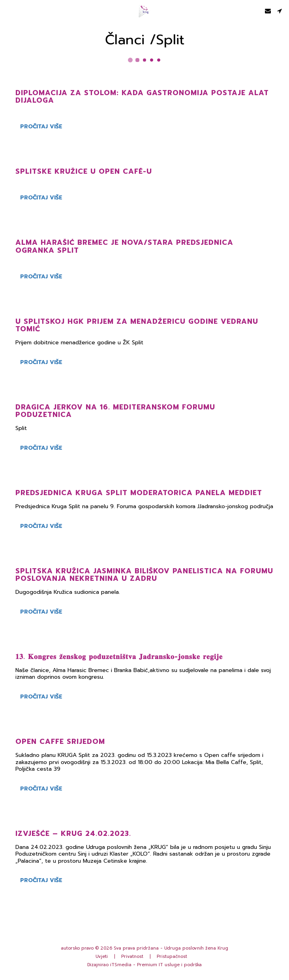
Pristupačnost (172, 957)
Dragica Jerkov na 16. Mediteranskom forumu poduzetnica (115, 411)
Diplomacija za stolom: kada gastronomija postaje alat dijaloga (142, 97)
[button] (9, 11)
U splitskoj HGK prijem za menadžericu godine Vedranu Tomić (137, 325)
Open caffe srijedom (60, 742)
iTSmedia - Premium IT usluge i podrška (156, 965)
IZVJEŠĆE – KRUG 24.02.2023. (73, 834)
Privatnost (132, 957)
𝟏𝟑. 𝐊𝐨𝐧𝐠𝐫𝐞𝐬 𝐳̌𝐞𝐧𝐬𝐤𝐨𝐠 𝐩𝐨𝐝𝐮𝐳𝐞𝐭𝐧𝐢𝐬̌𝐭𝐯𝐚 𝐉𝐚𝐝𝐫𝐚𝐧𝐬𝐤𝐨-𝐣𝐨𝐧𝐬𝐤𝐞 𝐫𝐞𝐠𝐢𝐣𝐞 (119, 657)
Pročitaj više (41, 127)
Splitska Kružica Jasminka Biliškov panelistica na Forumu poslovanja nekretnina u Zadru (144, 575)
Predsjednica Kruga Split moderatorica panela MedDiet (139, 493)
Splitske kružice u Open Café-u (84, 171)
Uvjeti (102, 957)
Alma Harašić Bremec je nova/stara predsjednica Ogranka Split (124, 246)
